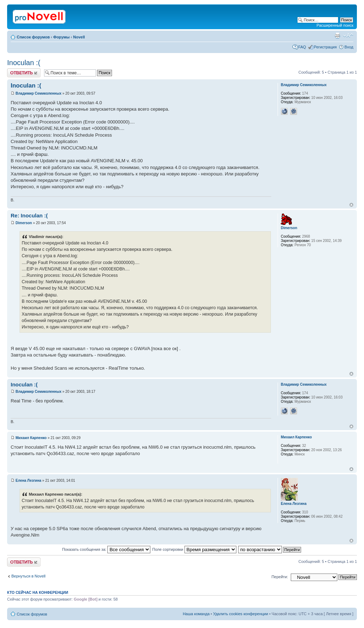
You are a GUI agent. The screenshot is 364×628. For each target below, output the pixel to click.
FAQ (302, 47)
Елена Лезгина (28, 481)
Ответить (24, 73)
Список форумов (33, 37)
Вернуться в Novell (28, 576)
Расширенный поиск (335, 25)
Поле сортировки (194, 549)
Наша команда (196, 614)
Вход (349, 47)
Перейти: (280, 577)
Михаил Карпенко (31, 438)
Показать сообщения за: (106, 549)
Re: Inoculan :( (29, 215)
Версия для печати (337, 36)
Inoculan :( (24, 63)
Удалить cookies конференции (241, 614)
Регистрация (325, 47)
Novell (79, 37)
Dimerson (24, 223)
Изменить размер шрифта (348, 36)
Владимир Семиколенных (39, 93)
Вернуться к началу (351, 205)
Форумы (61, 37)
